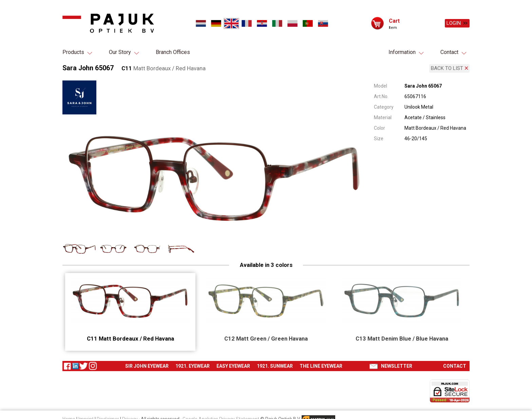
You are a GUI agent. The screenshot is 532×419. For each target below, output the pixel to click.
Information (402, 52)
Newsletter (397, 365)
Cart (394, 21)
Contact (449, 52)
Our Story (120, 52)
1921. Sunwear (275, 365)
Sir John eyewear (147, 365)
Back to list (447, 68)
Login (454, 23)
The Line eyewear (321, 365)
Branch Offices (173, 52)
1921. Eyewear (193, 365)
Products (73, 52)
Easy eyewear (233, 365)
